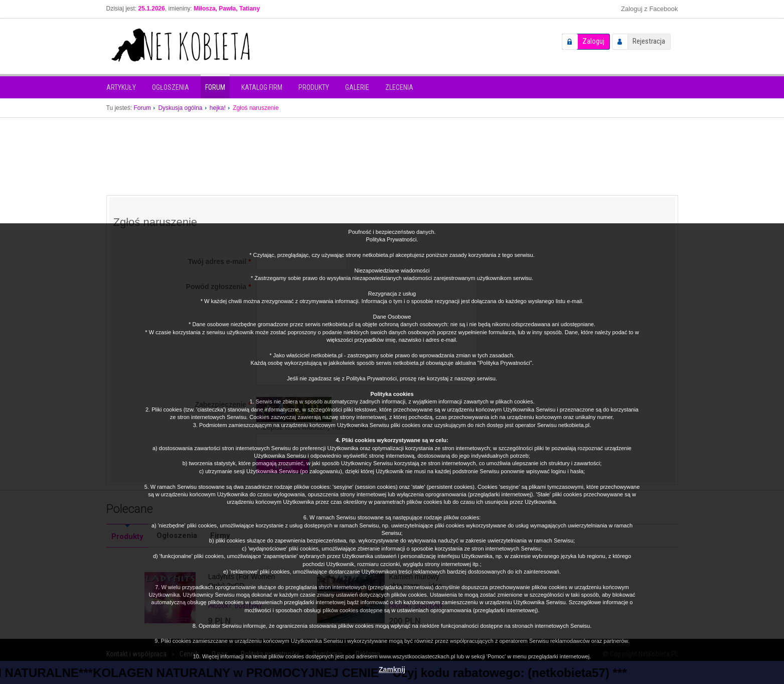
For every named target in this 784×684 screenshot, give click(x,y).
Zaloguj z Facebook (649, 9)
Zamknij (392, 669)
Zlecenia (399, 87)
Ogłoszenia (171, 87)
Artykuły (121, 87)
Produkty (314, 87)
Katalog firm (262, 87)
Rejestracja (649, 41)
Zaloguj (593, 41)
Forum (215, 87)
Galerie (357, 87)
